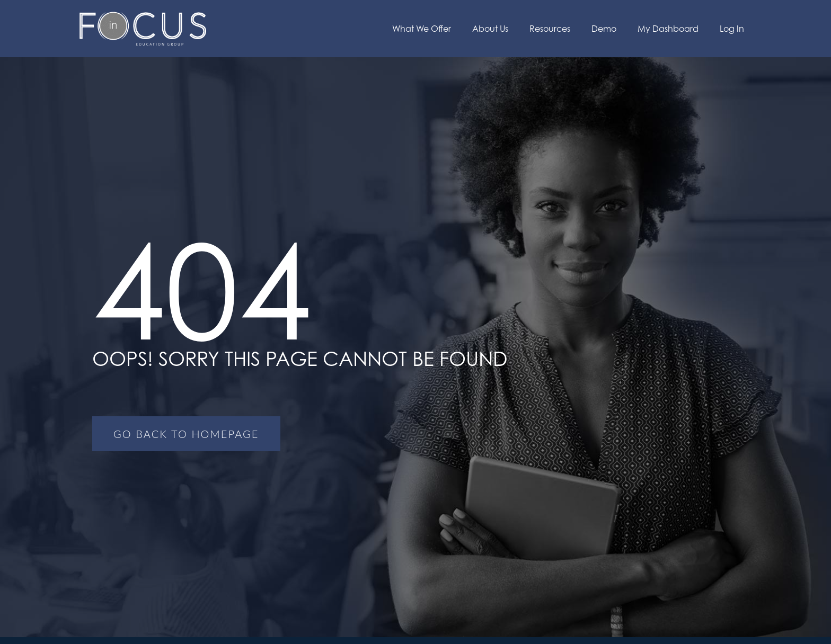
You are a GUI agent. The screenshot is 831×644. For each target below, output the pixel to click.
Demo (604, 29)
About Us (490, 29)
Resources (550, 29)
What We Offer (422, 29)
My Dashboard (668, 29)
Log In (732, 29)
